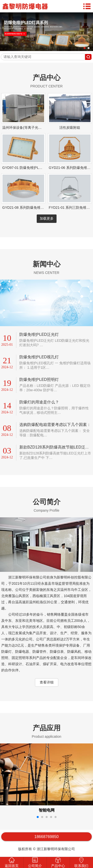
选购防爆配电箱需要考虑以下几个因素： (55, 425)
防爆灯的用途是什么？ (39, 402)
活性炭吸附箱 (70, 128)
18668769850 (47, 837)
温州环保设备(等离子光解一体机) (28, 128)
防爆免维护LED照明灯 (39, 380)
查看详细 (47, 682)
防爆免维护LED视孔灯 (39, 357)
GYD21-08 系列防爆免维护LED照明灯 (32, 208)
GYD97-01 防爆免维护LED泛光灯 (28, 168)
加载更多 (47, 218)
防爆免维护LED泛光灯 (39, 334)
